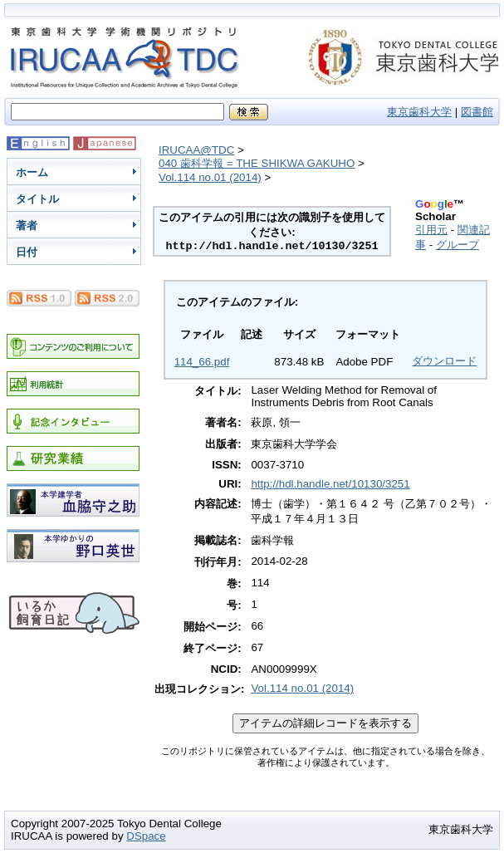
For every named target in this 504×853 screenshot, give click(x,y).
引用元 (431, 230)
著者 (27, 226)
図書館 (477, 112)
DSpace (146, 836)
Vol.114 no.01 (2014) (210, 177)
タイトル (37, 199)
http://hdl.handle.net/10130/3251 (330, 484)
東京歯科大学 (419, 112)
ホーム (32, 172)
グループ (458, 245)
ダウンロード (444, 361)
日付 (27, 252)
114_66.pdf (202, 362)
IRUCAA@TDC (196, 150)
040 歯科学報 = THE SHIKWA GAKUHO (257, 163)
